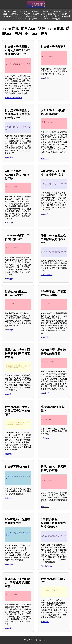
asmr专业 (45, 337)
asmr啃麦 (35, 11)
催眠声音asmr (39, 14)
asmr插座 (9, 628)
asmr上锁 (45, 19)
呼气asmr (26, 14)
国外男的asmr (47, 566)
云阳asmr (45, 158)
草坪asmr (46, 11)
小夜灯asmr (46, 438)
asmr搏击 (9, 394)
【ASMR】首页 (10, 11)
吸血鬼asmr (31, 16)
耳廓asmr (9, 498)
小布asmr (64, 14)
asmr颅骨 (9, 454)
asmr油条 (23, 11)
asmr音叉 (45, 214)
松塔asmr (33, 19)
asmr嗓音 (9, 279)
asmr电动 (9, 564)
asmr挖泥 (55, 16)
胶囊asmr (22, 19)
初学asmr (45, 507)
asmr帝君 (52, 14)
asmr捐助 (56, 19)
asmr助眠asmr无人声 (14, 98)
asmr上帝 (19, 16)
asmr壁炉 (9, 330)
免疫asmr (58, 11)
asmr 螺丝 (9, 157)
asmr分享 (45, 78)
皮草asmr (8, 16)
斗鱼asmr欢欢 (47, 275)
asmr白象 (45, 622)
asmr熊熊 (44, 16)
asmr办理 (45, 393)
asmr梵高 (14, 14)
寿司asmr (9, 223)
